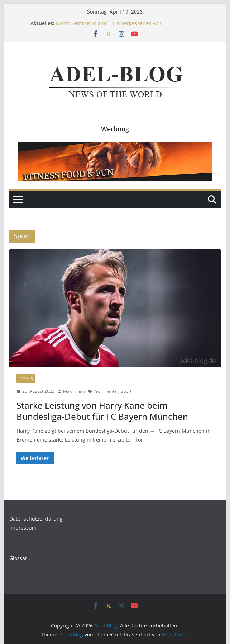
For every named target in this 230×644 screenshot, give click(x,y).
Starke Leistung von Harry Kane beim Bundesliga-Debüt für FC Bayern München (102, 411)
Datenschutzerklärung (36, 519)
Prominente (105, 391)
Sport (126, 391)
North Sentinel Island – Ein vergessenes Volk (109, 23)
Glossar (18, 558)
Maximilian (74, 391)
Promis (26, 379)
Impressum (23, 528)
